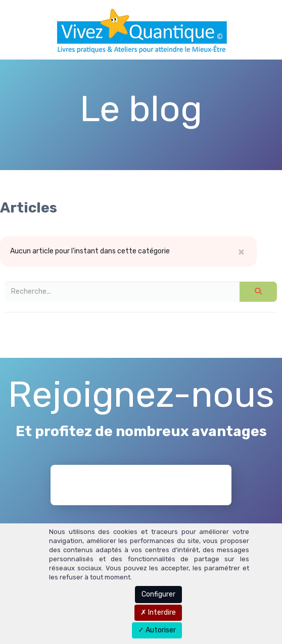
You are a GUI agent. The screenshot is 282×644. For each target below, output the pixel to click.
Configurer (158, 594)
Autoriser (157, 630)
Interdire (158, 612)
